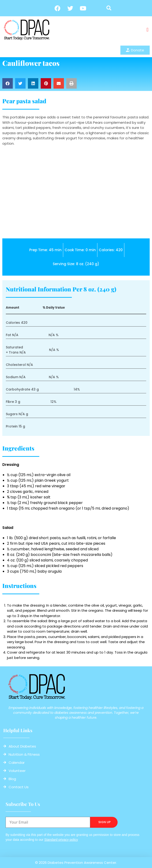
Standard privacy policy (61, 840)
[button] (109, 8)
